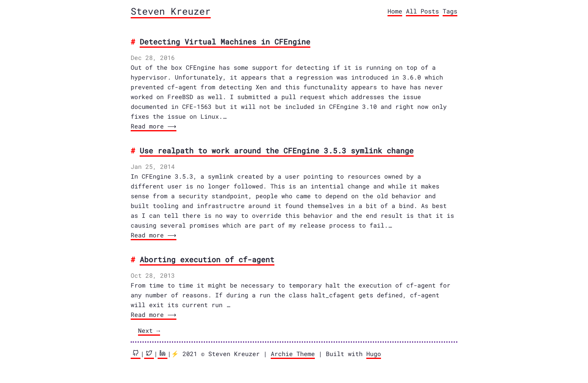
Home (395, 11)
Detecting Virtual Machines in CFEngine (225, 42)
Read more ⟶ (153, 126)
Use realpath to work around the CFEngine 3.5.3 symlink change (277, 151)
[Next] (149, 331)
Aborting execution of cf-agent (207, 259)
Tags (450, 11)
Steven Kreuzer (171, 11)
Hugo (374, 354)
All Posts (422, 11)
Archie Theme (293, 354)
